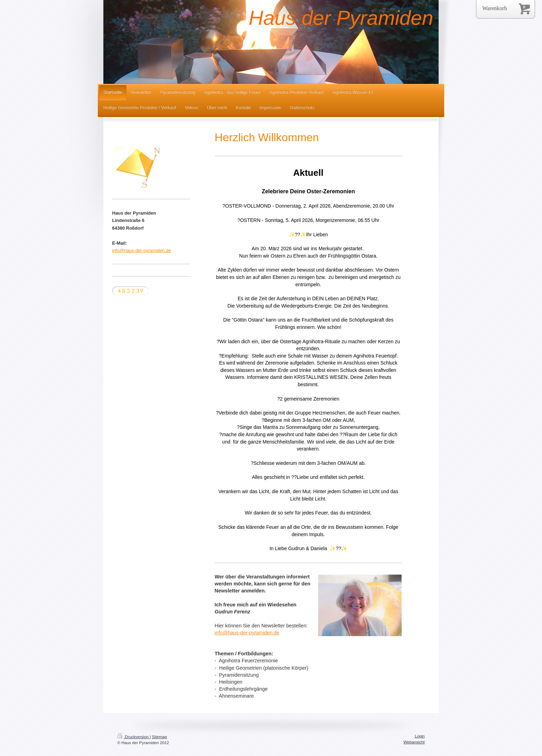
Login (420, 736)
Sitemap (159, 737)
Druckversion (134, 737)
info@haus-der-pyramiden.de (142, 250)
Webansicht (414, 742)
